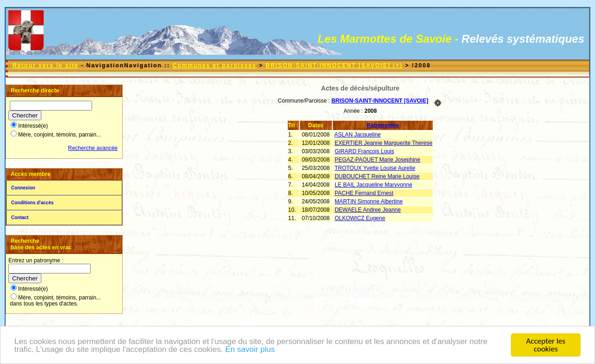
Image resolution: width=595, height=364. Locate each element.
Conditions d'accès (32, 203)
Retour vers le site (46, 65)
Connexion (23, 188)
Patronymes (383, 125)
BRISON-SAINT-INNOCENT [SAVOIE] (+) (334, 65)
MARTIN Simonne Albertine (369, 201)
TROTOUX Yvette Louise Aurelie (375, 168)
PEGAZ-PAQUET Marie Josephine (377, 160)
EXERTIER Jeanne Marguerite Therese (383, 143)
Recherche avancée (93, 148)
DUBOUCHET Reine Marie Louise (377, 176)
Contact (20, 218)
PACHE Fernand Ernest (364, 193)
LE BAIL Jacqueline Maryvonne (374, 185)
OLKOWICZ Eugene (360, 218)
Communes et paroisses (215, 65)
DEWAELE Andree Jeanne (368, 210)
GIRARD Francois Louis (364, 151)
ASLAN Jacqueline (357, 135)
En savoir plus (250, 349)
